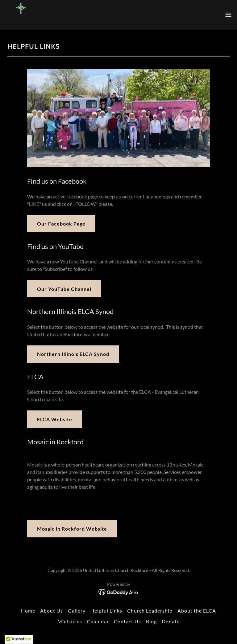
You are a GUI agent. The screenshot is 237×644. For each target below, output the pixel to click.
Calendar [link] (98, 621)
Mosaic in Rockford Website (72, 529)
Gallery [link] (77, 611)
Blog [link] (151, 621)
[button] (228, 15)
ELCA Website (55, 419)
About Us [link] (52, 611)
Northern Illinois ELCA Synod (73, 354)
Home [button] (28, 611)
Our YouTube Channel (64, 289)
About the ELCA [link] (197, 611)
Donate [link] (171, 621)
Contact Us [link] (127, 621)
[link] (21, 15)
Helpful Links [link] (106, 611)
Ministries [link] (70, 621)
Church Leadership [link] (150, 611)
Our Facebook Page (61, 224)
